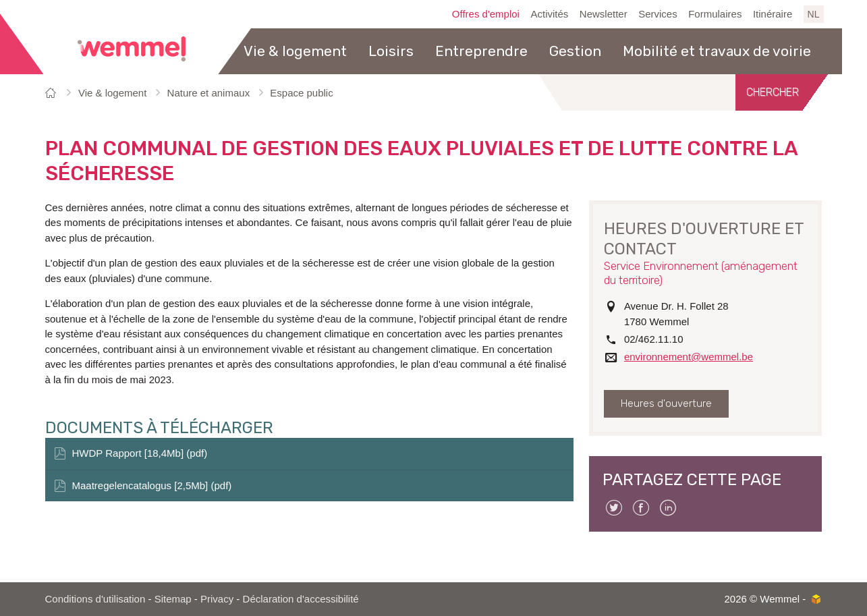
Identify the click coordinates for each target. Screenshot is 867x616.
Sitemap (173, 599)
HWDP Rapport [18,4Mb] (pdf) (140, 453)
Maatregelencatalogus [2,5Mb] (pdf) (152, 485)
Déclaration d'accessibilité (301, 599)
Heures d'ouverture (666, 403)
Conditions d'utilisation (95, 599)
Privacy (217, 599)
